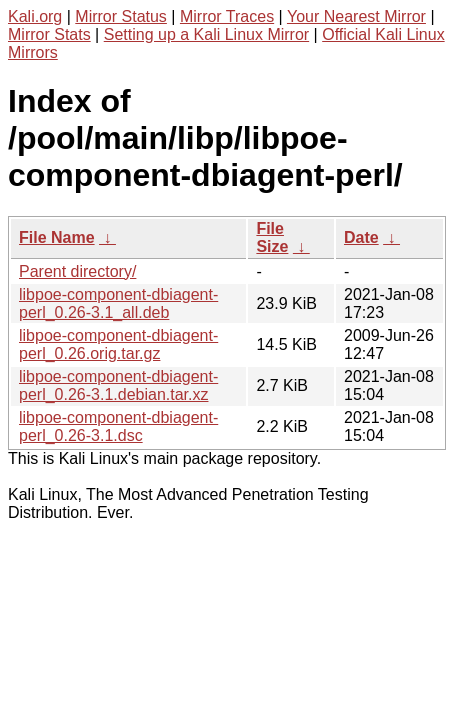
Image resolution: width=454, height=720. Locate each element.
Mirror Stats (49, 34)
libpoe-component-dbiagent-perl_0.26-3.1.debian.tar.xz (118, 385)
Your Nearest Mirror (356, 16)
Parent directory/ (77, 271)
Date (361, 237)
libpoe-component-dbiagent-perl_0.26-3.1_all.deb (118, 303)
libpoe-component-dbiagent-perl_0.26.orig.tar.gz (118, 344)
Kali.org (35, 16)
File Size (272, 237)
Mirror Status (121, 16)
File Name (57, 237)
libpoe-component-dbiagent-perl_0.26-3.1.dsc (118, 426)
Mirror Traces (227, 16)
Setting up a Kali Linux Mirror (206, 34)
